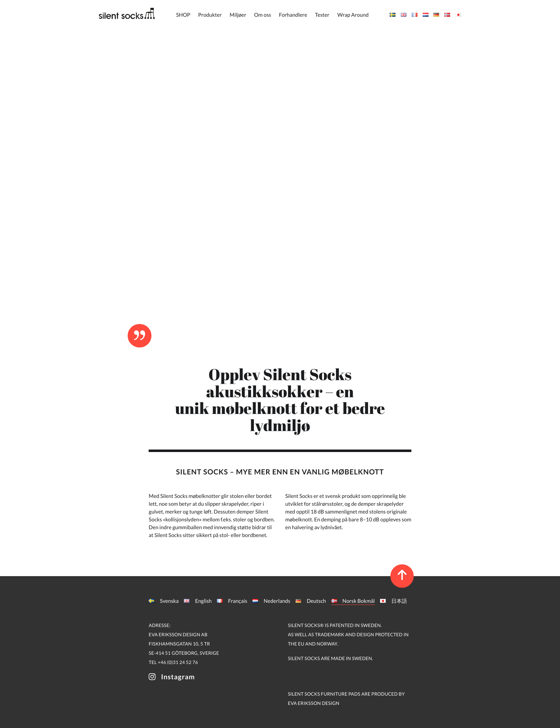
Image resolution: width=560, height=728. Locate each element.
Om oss (263, 15)
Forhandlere (293, 15)
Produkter (210, 15)
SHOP (183, 15)
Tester (322, 15)
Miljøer (238, 15)
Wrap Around (353, 15)
